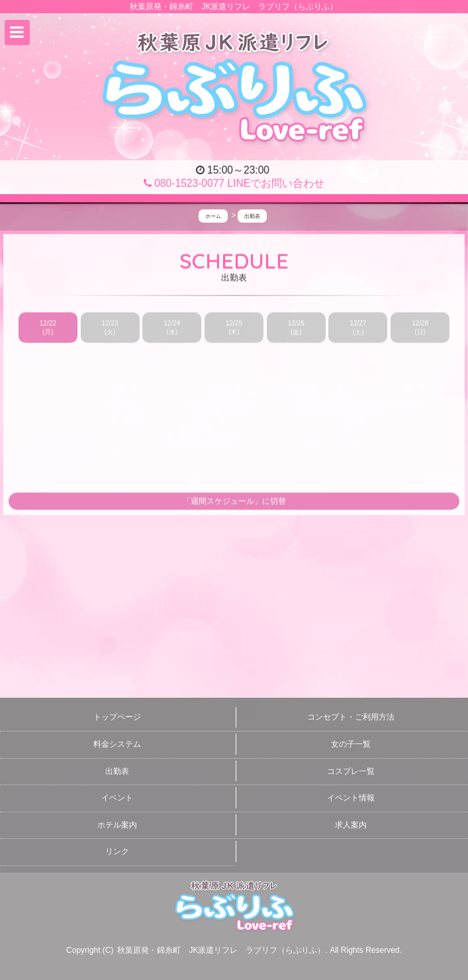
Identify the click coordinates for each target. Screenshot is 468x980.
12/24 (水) (172, 328)
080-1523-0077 (184, 183)
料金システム (117, 744)
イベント (117, 798)
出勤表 (117, 771)
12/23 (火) (110, 328)
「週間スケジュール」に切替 (234, 502)
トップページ (117, 717)
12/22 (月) (48, 328)
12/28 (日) (420, 328)
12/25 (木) (234, 328)
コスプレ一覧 (351, 771)
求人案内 (351, 825)
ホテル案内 (117, 825)
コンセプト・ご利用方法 (351, 717)
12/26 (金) (296, 328)
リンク (117, 851)
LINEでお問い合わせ (276, 183)
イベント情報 (351, 798)
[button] (17, 32)
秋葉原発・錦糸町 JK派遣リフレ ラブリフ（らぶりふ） (221, 950)
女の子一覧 (351, 744)
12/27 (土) (358, 328)
